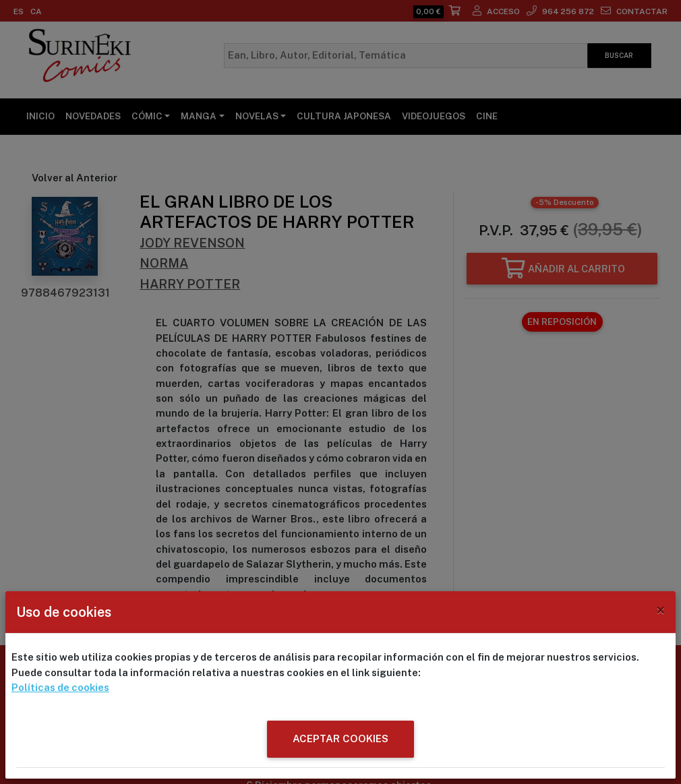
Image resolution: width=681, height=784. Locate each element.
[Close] (660, 610)
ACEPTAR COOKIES (340, 738)
